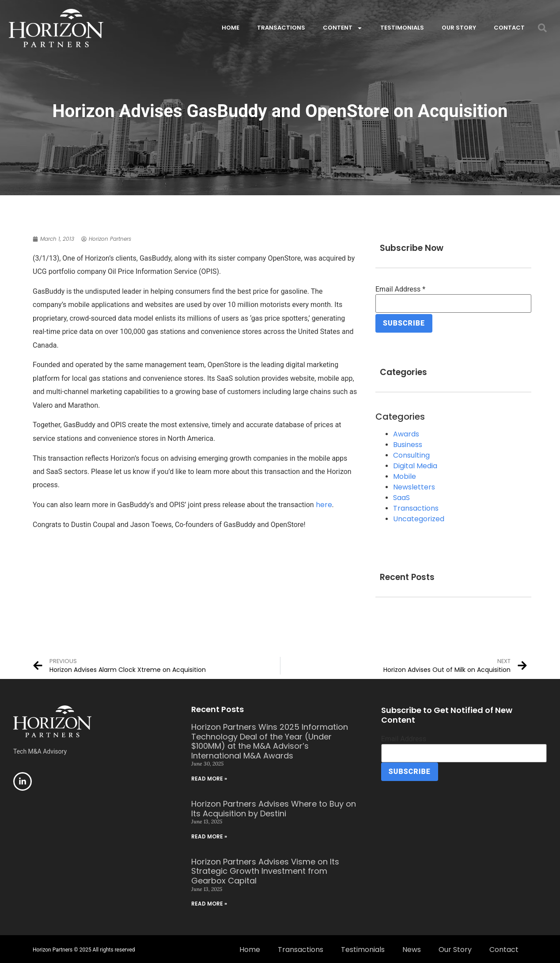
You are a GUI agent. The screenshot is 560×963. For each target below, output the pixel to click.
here (324, 505)
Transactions (281, 28)
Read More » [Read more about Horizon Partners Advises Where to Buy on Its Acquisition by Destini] (209, 835)
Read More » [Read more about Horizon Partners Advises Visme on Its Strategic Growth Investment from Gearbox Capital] (209, 902)
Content (343, 28)
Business (408, 443)
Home (231, 28)
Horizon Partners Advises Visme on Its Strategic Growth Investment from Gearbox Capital (265, 870)
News (412, 948)
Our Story (459, 28)
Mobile (405, 475)
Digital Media (415, 464)
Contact (509, 28)
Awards (406, 433)
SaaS (401, 496)
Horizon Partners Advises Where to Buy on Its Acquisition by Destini (274, 807)
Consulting (411, 454)
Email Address (400, 289)
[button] (542, 28)
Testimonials (402, 28)
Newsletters (414, 486)
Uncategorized (419, 518)
